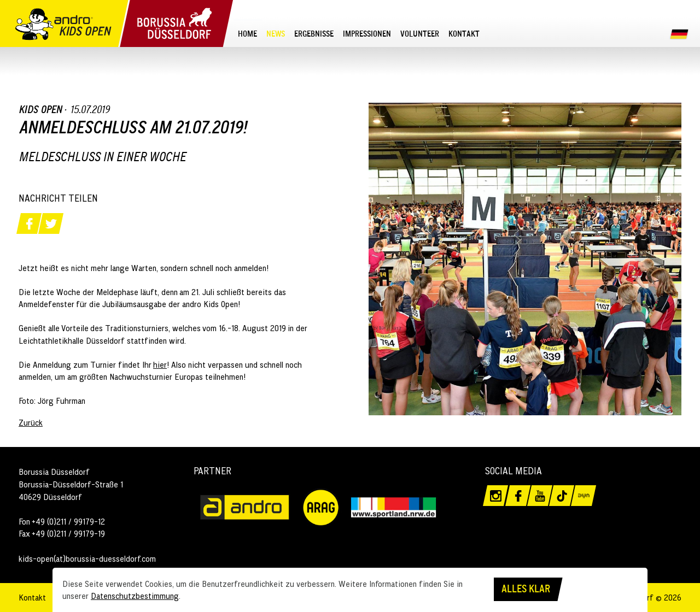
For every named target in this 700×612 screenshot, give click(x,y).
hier (160, 364)
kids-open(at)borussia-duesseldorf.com (87, 558)
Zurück (31, 422)
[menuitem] (248, 33)
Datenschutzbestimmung (135, 596)
